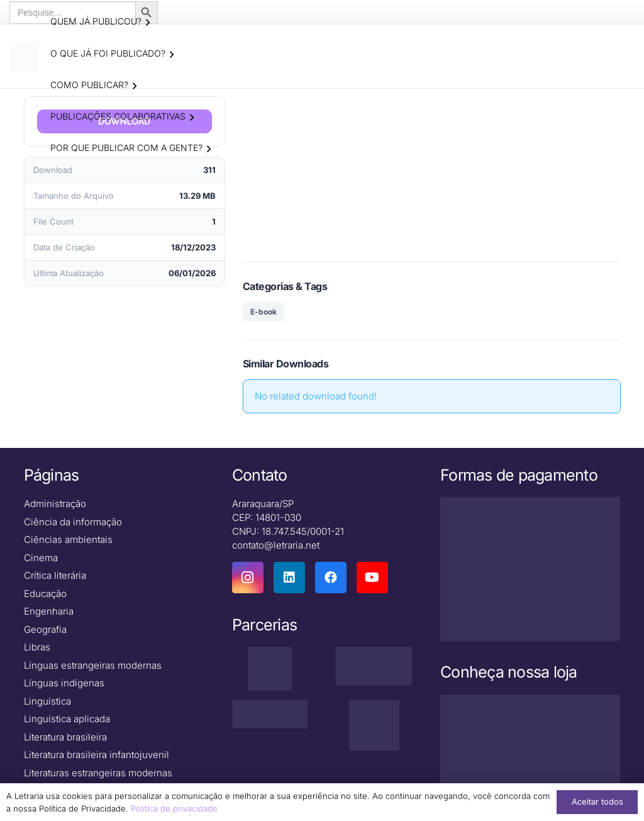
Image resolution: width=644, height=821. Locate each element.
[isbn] (374, 666)
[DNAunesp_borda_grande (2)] (374, 726)
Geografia (45, 630)
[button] (147, 23)
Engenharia (49, 612)
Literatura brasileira (65, 738)
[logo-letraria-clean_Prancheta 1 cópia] (25, 57)
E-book (264, 312)
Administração (55, 504)
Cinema (41, 558)
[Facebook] (331, 578)
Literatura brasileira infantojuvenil (97, 755)
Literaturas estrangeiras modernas (98, 774)
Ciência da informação (73, 522)
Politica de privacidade (174, 808)
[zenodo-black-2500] (270, 715)
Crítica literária (55, 576)
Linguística (47, 702)
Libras (37, 648)
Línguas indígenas (64, 684)
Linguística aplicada (67, 719)
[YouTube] (372, 578)
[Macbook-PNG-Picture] (530, 749)
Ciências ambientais (68, 540)
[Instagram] (248, 578)
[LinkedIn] (289, 578)
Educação (45, 594)
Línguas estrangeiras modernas (93, 666)
